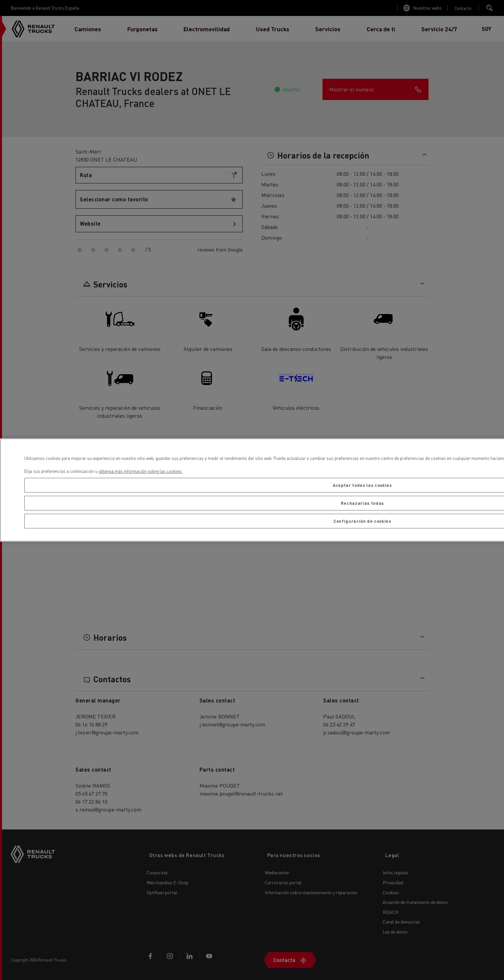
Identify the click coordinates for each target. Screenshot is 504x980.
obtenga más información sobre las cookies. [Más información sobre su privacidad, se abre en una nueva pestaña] (140, 471)
